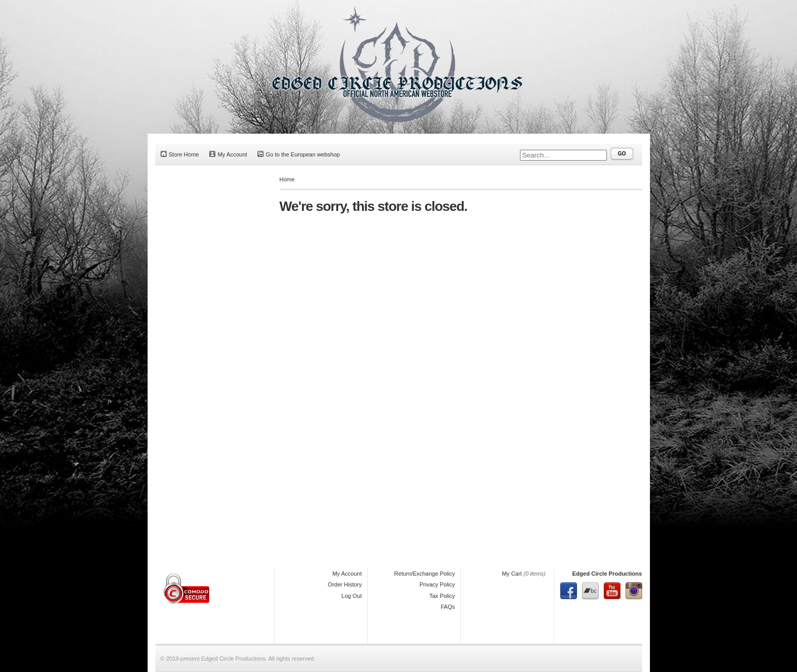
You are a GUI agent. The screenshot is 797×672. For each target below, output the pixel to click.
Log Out (351, 596)
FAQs (448, 607)
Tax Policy (442, 596)
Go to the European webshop (299, 154)
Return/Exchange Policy (424, 574)
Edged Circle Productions (607, 574)
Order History (345, 584)
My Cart (512, 574)
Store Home (180, 154)
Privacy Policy (437, 584)
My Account (228, 154)
